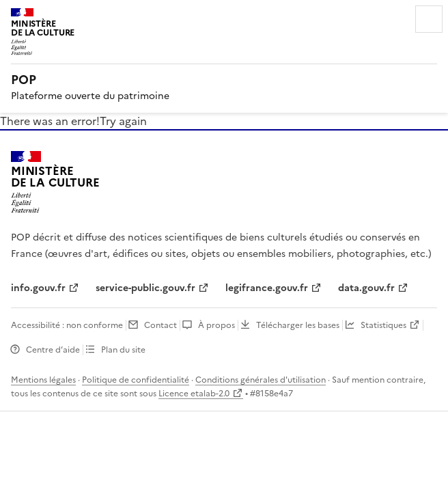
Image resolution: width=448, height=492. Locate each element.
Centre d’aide (53, 350)
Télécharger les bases (298, 325)
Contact (160, 325)
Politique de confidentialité (136, 380)
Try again (123, 121)
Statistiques (383, 325)
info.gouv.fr (38, 288)
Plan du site (123, 350)
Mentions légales (43, 380)
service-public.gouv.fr (145, 288)
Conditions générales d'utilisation (261, 380)
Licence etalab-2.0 (194, 394)
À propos (216, 325)
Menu (429, 19)
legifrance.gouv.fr (267, 288)
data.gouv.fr (366, 288)
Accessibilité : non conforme (67, 325)
